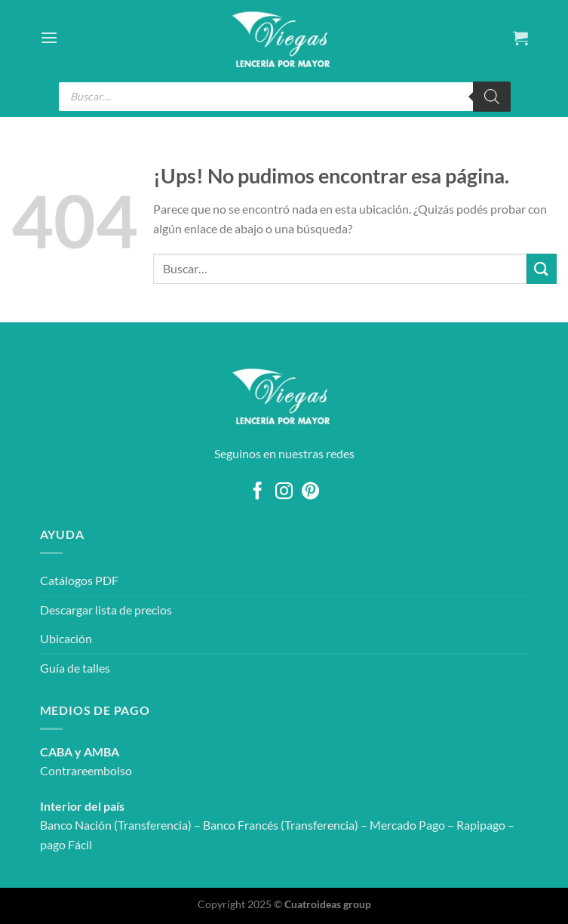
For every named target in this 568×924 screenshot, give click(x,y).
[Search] (492, 97)
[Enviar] (542, 268)
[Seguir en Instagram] (284, 492)
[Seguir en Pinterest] (310, 492)
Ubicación (66, 638)
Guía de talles (75, 668)
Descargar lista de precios (106, 610)
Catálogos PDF (79, 580)
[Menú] (49, 37)
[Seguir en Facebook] (258, 492)
